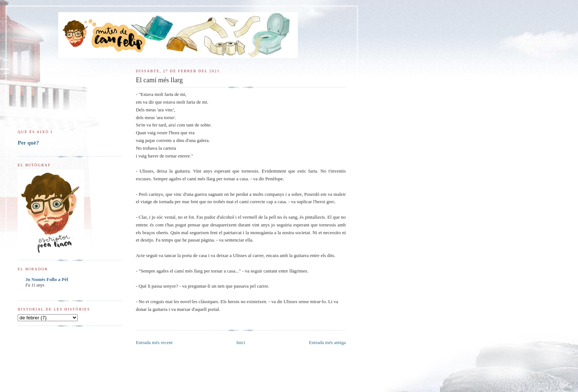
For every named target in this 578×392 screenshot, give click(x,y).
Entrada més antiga (327, 342)
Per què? (28, 143)
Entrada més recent (154, 342)
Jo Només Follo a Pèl (47, 279)
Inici (241, 342)
